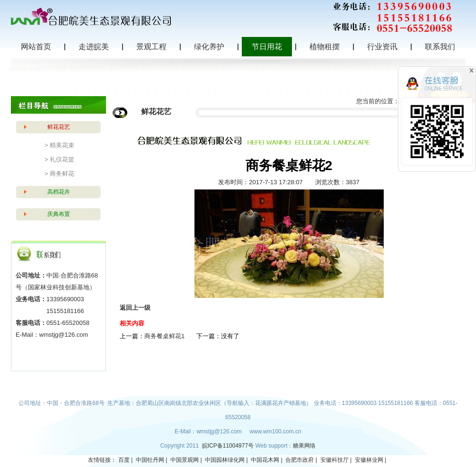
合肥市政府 (300, 460)
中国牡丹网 (150, 460)
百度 (124, 460)
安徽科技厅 (335, 460)
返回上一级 (135, 308)
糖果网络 (304, 446)
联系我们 (440, 47)
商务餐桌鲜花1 (164, 336)
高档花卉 (59, 192)
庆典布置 (59, 214)
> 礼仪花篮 (59, 159)
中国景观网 (185, 460)
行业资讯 (382, 47)
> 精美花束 (59, 145)
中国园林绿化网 (225, 460)
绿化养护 (209, 47)
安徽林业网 (369, 460)
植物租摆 (325, 47)
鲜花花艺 (59, 127)
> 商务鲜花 (59, 174)
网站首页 (36, 47)
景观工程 (151, 47)
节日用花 (267, 47)
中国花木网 (265, 460)
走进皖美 (94, 47)
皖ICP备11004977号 (229, 446)
